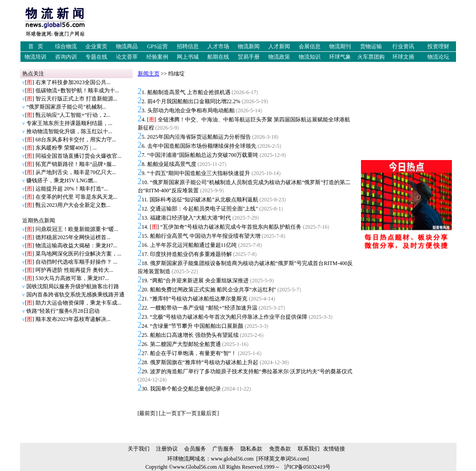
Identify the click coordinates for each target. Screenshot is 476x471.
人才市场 (218, 46)
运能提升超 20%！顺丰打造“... (72, 189)
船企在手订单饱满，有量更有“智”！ (193, 353)
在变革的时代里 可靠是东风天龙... (76, 197)
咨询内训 (66, 57)
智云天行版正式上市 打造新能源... (76, 99)
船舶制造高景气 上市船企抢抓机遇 (189, 92)
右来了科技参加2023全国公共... (73, 82)
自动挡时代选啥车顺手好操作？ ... (76, 262)
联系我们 (309, 449)
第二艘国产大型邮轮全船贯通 (185, 344)
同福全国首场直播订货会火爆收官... (78, 156)
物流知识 (310, 57)
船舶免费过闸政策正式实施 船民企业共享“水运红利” (213, 290)
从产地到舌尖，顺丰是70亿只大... (76, 172)
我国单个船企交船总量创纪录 (185, 389)
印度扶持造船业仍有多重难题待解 (191, 254)
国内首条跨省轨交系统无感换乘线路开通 (75, 295)
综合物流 (66, 46)
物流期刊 (340, 46)
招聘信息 (188, 46)
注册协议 (167, 449)
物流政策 (279, 57)
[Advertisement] (291, 24)
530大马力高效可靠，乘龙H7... (72, 278)
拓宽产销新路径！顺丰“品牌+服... (76, 164)
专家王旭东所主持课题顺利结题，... (69, 123)
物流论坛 (438, 57)
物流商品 (127, 46)
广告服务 (223, 449)
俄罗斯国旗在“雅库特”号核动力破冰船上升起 (204, 362)
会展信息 (310, 46)
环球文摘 (403, 57)
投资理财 (438, 46)
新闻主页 (149, 74)
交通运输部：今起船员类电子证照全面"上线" (204, 209)
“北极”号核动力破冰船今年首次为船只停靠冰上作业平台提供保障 (229, 317)
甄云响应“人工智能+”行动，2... (73, 115)
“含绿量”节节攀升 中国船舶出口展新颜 (197, 326)
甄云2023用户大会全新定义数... (73, 205)
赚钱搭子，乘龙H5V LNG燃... (62, 180)
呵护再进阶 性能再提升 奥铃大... (74, 270)
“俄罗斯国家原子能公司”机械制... (66, 107)
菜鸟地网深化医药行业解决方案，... (78, 254)
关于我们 (139, 449)
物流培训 (35, 57)
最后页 (209, 413)
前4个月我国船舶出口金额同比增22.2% (194, 101)
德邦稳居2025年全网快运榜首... (73, 237)
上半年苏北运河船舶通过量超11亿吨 (194, 245)
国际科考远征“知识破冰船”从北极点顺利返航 (204, 200)
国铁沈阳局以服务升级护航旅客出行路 (73, 286)
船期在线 (218, 57)
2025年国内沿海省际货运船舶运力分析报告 (199, 137)
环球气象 (340, 57)
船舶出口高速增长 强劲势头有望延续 (194, 335)
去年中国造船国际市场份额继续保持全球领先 (202, 146)
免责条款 (280, 449)
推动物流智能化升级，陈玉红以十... (69, 131)
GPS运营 (157, 46)
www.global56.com (232, 459)
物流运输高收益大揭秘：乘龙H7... (76, 246)
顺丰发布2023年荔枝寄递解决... (73, 319)
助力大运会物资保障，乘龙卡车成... (78, 303)
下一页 (189, 413)
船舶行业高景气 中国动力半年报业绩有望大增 (205, 236)
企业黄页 (96, 46)
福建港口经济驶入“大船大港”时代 (191, 218)
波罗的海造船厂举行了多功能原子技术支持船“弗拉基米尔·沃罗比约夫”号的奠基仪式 (251, 371)
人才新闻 (279, 46)
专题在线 (96, 57)
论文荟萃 (127, 57)
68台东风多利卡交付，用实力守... (76, 140)
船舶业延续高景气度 (172, 164)
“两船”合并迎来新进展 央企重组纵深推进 (200, 281)
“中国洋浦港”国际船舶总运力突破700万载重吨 (203, 155)
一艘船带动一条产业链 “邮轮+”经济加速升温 (204, 308)
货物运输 (371, 46)
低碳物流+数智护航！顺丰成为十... (77, 90)
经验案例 (157, 57)
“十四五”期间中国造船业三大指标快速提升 (199, 173)
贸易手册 (249, 57)
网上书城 (188, 57)
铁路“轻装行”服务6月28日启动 (63, 311)
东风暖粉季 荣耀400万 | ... (66, 148)
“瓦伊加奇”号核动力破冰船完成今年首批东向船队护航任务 (231, 227)
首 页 (36, 46)
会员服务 (195, 449)
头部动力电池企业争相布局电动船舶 (191, 110)
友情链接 (334, 449)
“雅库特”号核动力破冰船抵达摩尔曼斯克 (199, 299)
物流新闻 (249, 46)
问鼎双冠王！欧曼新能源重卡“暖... (77, 229)
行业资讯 (403, 46)
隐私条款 (251, 449)
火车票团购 (371, 57)
